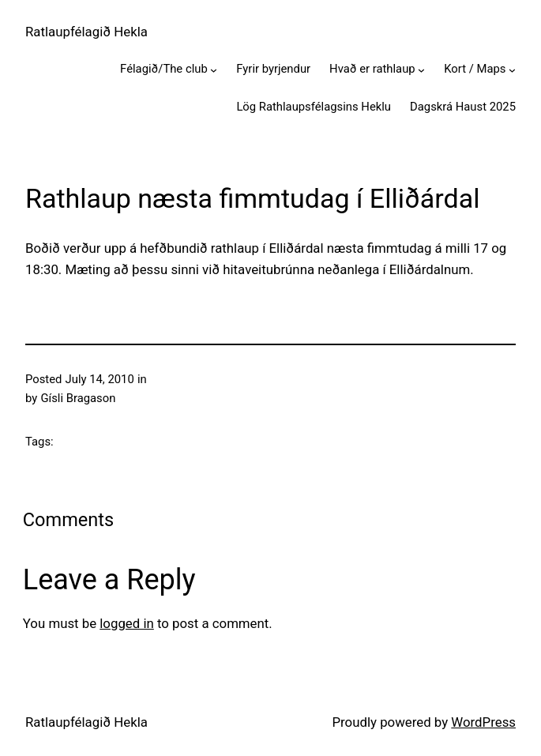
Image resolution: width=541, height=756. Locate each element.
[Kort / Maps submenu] (512, 70)
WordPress (483, 722)
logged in (127, 623)
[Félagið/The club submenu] (214, 70)
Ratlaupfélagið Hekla (86, 32)
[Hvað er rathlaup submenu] (421, 70)
